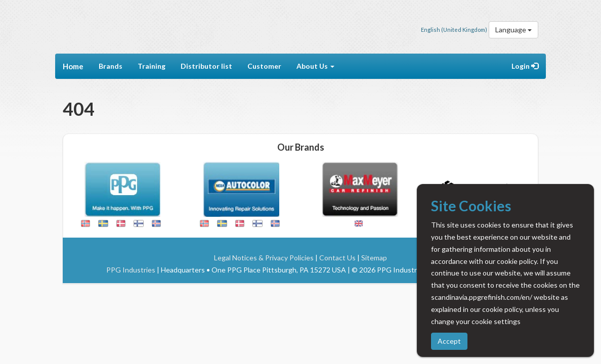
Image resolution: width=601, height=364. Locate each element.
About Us (315, 66)
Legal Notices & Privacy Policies (264, 258)
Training (152, 66)
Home (73, 66)
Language (513, 30)
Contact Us (337, 258)
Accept (449, 341)
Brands (111, 66)
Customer (264, 66)
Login (525, 66)
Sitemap (374, 258)
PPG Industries (131, 270)
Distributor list (206, 66)
